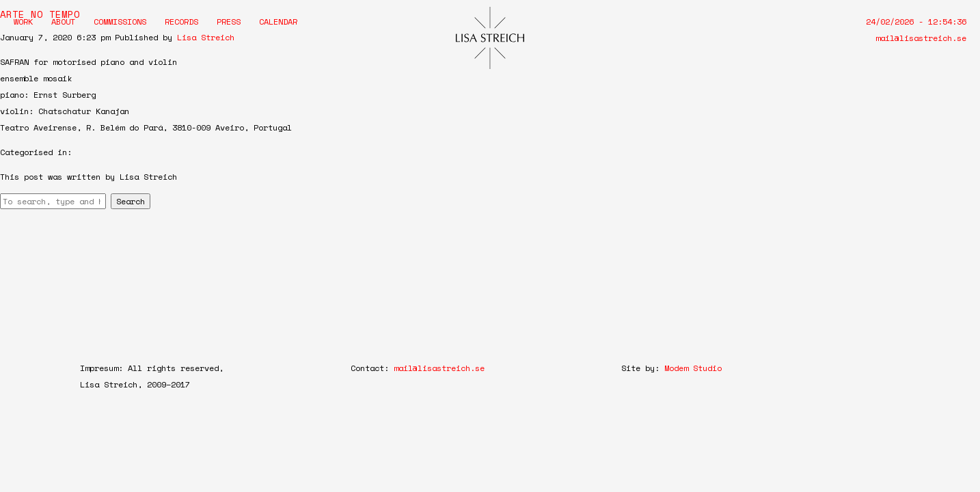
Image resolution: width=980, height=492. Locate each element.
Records (181, 22)
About (63, 22)
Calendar (278, 22)
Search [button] (131, 201)
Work (23, 22)
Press (229, 22)
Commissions (120, 22)
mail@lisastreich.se (921, 38)
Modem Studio (693, 368)
